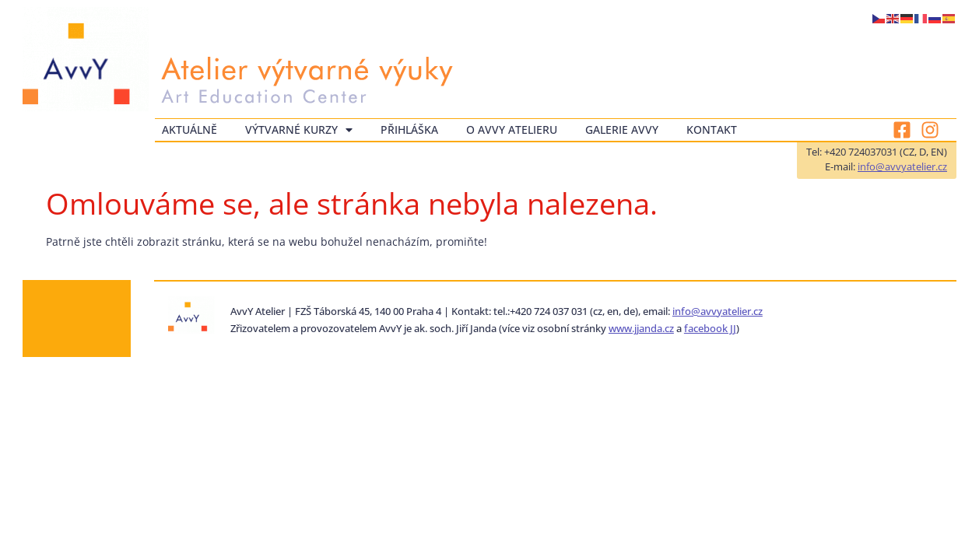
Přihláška (409, 129)
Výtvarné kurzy (299, 130)
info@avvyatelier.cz (902, 166)
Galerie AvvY (622, 129)
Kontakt (712, 129)
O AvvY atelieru (512, 129)
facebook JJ (710, 328)
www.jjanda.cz (641, 328)
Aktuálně (189, 129)
